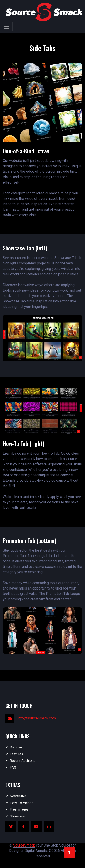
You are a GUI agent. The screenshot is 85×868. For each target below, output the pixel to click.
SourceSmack (24, 845)
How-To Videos (22, 803)
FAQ (13, 767)
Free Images (19, 809)
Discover (16, 747)
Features (17, 754)
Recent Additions (23, 761)
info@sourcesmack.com (37, 718)
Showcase (18, 816)
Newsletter (18, 796)
